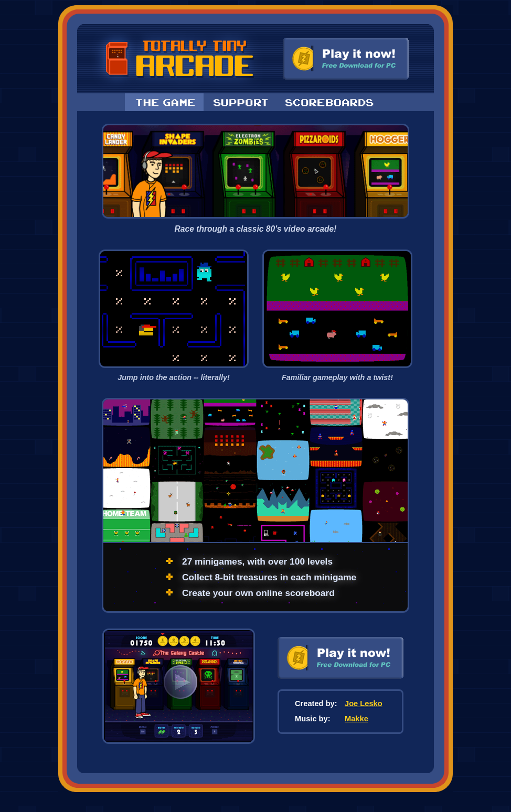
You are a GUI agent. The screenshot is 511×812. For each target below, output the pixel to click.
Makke (356, 719)
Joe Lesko (364, 703)
